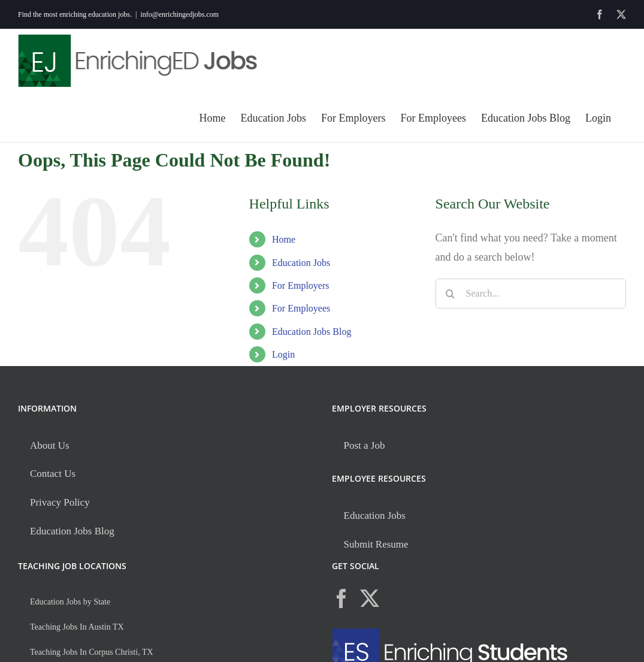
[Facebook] (341, 598)
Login (283, 354)
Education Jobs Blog (312, 332)
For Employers (301, 285)
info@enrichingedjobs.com (179, 14)
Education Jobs (301, 263)
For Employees (301, 308)
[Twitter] (370, 598)
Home (284, 239)
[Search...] (531, 294)
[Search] (451, 294)
